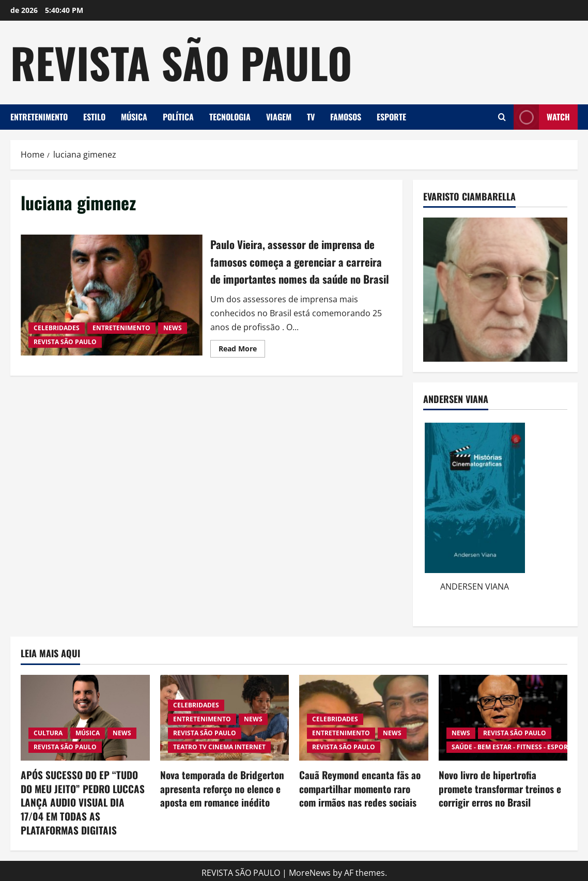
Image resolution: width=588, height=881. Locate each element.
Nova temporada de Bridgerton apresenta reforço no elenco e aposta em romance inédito (218, 787)
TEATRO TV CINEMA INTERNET (219, 747)
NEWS (173, 337)
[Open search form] (502, 117)
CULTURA (48, 733)
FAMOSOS (346, 117)
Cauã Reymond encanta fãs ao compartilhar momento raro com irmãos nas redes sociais (361, 787)
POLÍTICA (178, 117)
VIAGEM (279, 117)
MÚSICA (134, 117)
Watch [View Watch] (542, 117)
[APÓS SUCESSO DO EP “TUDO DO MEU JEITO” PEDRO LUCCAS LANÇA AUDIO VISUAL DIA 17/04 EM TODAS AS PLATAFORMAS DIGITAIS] (85, 718)
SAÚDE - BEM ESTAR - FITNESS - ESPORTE (513, 747)
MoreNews (310, 869)
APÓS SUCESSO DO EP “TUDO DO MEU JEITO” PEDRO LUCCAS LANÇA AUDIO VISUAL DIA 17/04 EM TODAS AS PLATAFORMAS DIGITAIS (83, 801)
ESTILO (94, 117)
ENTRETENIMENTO (39, 117)
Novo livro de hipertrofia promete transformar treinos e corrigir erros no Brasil (502, 787)
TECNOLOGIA (230, 117)
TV (311, 117)
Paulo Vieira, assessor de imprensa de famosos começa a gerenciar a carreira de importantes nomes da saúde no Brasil (112, 304)
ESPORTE (391, 117)
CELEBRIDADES (57, 337)
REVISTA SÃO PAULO (181, 62)
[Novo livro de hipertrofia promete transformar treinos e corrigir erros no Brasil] (503, 718)
